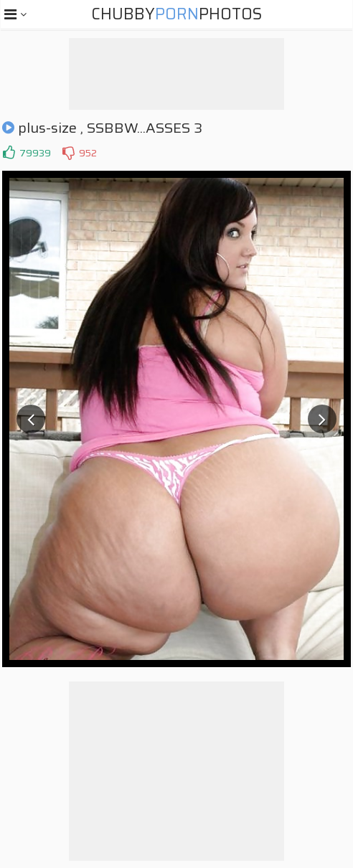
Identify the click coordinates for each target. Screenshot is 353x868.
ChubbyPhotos (176, 14)
